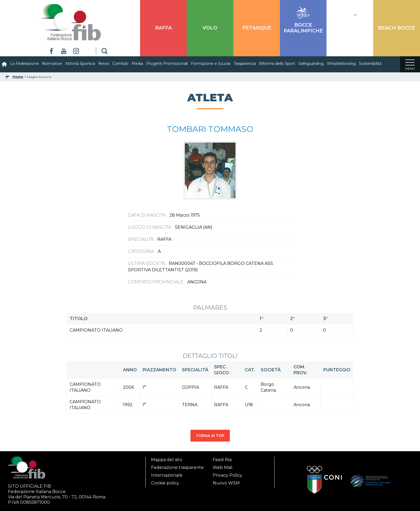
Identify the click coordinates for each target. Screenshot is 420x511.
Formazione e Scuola (211, 64)
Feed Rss (222, 458)
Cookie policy (165, 481)
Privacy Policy (227, 474)
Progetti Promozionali (167, 64)
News (104, 64)
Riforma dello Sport (277, 64)
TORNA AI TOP (210, 436)
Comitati (120, 64)
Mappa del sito (167, 458)
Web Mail (223, 466)
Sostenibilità (370, 64)
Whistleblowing (341, 64)
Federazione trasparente (177, 466)
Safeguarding (311, 64)
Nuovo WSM (226, 481)
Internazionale (167, 474)
